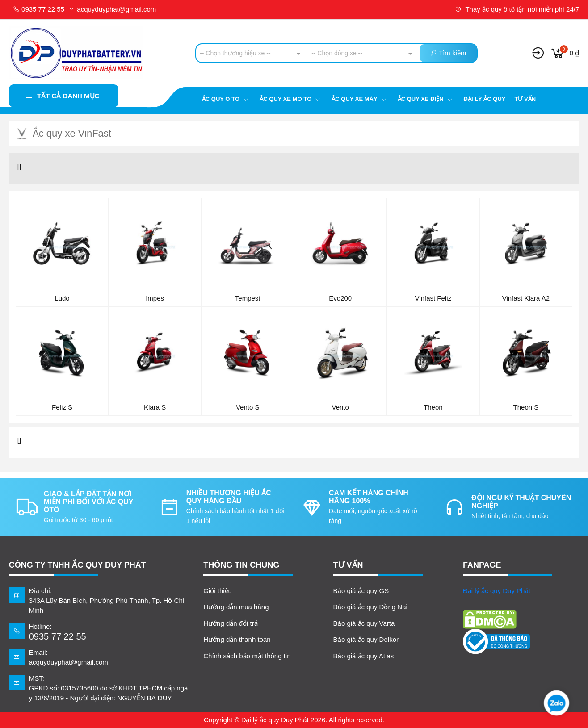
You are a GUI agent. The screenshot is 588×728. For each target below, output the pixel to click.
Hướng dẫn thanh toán (237, 639)
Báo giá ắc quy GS (361, 591)
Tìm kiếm (448, 53)
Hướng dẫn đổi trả (231, 623)
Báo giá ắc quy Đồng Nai (370, 607)
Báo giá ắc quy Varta (364, 623)
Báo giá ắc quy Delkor (366, 639)
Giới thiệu (218, 591)
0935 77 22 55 (39, 9)
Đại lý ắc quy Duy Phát (497, 591)
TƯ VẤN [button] (348, 565)
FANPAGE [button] (482, 565)
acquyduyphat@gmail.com (112, 9)
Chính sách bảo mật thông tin (247, 656)
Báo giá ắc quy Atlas (364, 656)
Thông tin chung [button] (241, 565)
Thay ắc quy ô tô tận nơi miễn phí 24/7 (517, 9)
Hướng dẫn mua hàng (236, 607)
